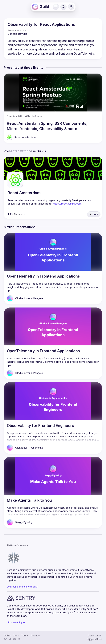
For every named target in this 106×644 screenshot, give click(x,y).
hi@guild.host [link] (94, 639)
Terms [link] (25, 636)
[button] (56, 7)
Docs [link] (16, 636)
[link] (35, 7)
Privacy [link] (35, 636)
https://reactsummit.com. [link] (67, 204)
